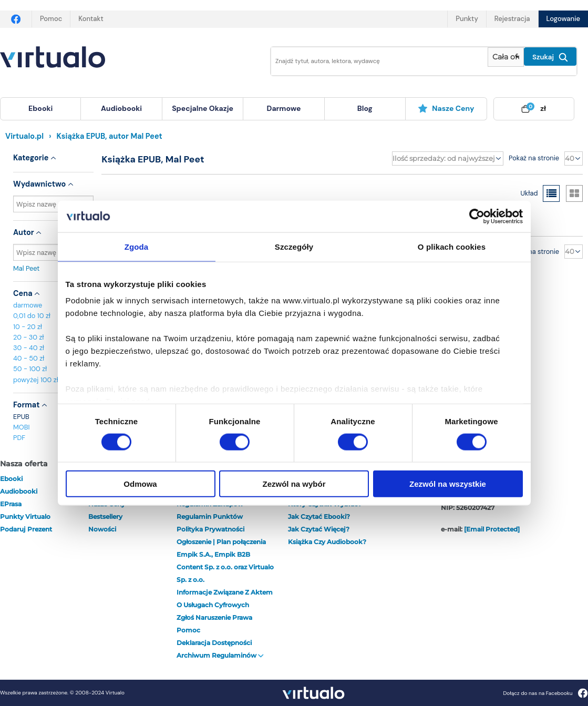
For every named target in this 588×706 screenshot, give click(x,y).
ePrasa (11, 504)
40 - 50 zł (29, 358)
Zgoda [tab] (137, 246)
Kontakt (91, 19)
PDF (19, 438)
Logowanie (563, 19)
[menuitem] (40, 109)
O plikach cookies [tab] (452, 246)
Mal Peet (53, 268)
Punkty (467, 19)
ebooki (11, 479)
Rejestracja (512, 19)
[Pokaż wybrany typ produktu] (506, 57)
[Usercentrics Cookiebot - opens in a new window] (477, 216)
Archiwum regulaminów (220, 655)
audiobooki (19, 491)
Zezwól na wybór (294, 484)
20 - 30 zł (29, 337)
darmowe (283, 108)
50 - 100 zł (30, 369)
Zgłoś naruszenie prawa (214, 617)
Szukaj (550, 57)
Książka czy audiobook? (327, 542)
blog (365, 108)
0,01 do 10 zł (32, 316)
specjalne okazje (203, 108)
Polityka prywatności (210, 529)
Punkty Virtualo (25, 516)
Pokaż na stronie (534, 158)
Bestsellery (105, 516)
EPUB (21, 417)
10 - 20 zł (28, 327)
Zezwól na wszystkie (448, 484)
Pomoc (51, 19)
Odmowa (140, 484)
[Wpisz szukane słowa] (372, 61)
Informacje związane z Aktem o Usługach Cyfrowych (225, 598)
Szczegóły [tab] (294, 246)
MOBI (21, 427)
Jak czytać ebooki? (319, 516)
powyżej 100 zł (36, 380)
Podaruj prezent (26, 529)
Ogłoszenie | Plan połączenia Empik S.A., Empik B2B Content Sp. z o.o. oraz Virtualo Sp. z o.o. (225, 561)
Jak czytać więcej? (319, 529)
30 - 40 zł (29, 348)
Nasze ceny (446, 108)
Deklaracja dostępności (214, 643)
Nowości (102, 529)
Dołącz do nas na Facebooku (545, 693)
